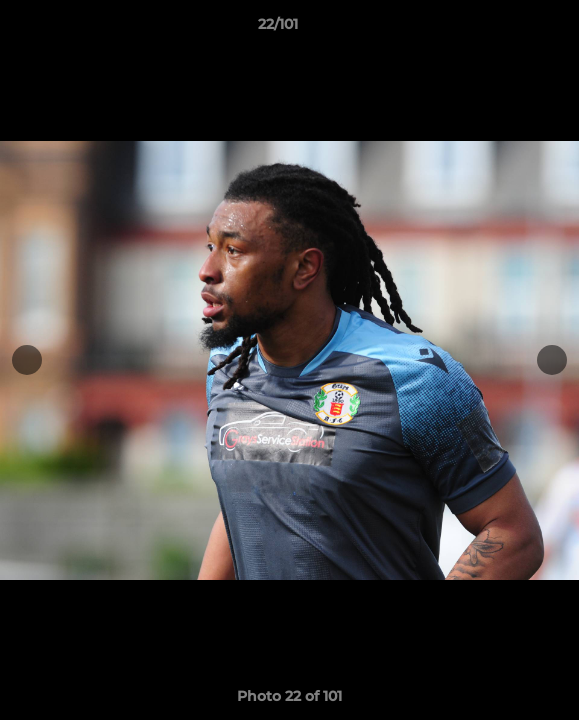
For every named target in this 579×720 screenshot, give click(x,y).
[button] (507, 29)
